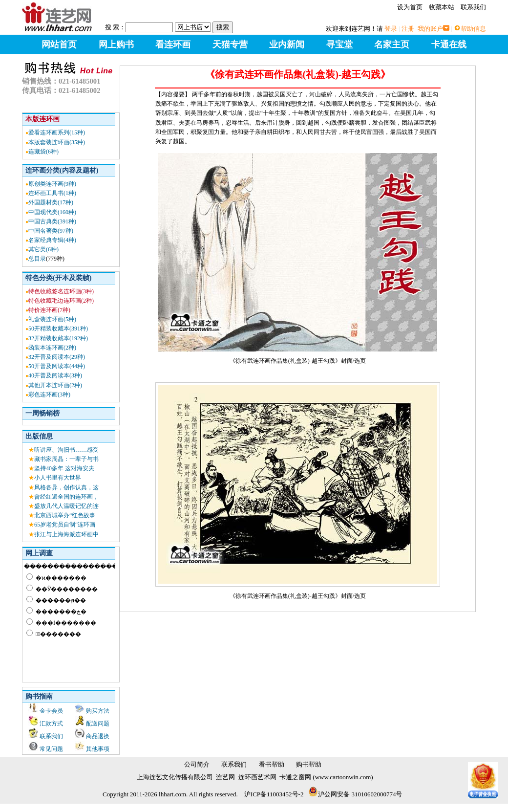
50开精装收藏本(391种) (58, 329)
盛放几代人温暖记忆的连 (66, 506)
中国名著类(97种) (51, 231)
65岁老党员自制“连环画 (65, 525)
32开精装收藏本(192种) (58, 338)
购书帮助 (309, 764)
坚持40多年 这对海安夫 (64, 468)
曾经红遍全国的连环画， (66, 497)
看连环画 (173, 44)
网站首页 (59, 44)
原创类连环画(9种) (52, 184)
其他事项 (98, 749)
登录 (391, 29)
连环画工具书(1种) (52, 193)
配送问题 (98, 724)
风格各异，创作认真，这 (66, 487)
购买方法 (98, 711)
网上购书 (116, 44)
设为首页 (410, 7)
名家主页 (392, 44)
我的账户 (430, 29)
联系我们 (473, 7)
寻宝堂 (339, 44)
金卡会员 (51, 711)
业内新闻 (287, 44)
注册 (408, 29)
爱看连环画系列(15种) (57, 132)
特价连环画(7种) (49, 310)
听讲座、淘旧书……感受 (66, 450)
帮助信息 (473, 29)
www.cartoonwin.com (343, 777)
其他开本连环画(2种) (55, 385)
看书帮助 (272, 764)
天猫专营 (230, 44)
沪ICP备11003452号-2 (274, 794)
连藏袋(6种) (43, 152)
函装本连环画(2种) (52, 348)
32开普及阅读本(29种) (57, 357)
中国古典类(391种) (52, 221)
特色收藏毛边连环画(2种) (61, 301)
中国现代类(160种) (52, 212)
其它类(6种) (43, 249)
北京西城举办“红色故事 (65, 515)
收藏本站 (442, 7)
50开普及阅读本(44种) (57, 366)
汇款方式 (51, 724)
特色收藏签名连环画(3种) (61, 291)
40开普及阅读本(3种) (55, 375)
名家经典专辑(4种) (52, 240)
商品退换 (98, 736)
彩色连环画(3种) (49, 395)
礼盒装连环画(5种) (52, 319)
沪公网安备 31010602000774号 (355, 794)
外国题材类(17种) (51, 202)
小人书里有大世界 (58, 478)
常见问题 (51, 749)
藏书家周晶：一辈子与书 (66, 459)
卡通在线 (449, 44)
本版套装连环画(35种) (57, 142)
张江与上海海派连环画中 (66, 534)
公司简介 (197, 764)
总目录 (37, 259)
